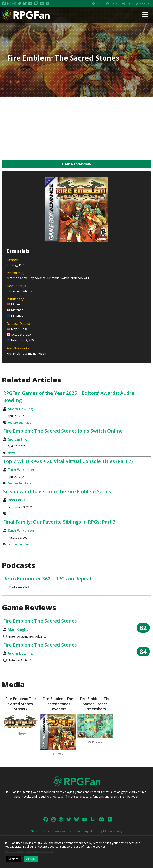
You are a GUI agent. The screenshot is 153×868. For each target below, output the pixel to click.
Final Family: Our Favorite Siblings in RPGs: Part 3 (59, 522)
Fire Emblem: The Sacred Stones (40, 621)
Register (145, 3)
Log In (130, 3)
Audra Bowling (20, 409)
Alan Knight (18, 629)
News (11, 453)
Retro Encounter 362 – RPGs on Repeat (47, 578)
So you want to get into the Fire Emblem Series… (59, 491)
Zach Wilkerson (21, 470)
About (99, 3)
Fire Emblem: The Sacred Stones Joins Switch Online (63, 431)
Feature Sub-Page (19, 423)
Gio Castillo (18, 439)
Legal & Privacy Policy (110, 831)
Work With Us (63, 831)
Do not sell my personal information (29, 851)
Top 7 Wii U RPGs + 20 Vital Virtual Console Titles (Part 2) (68, 461)
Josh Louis (16, 500)
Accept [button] (31, 859)
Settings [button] (13, 859)
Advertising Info (84, 831)
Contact (114, 3)
